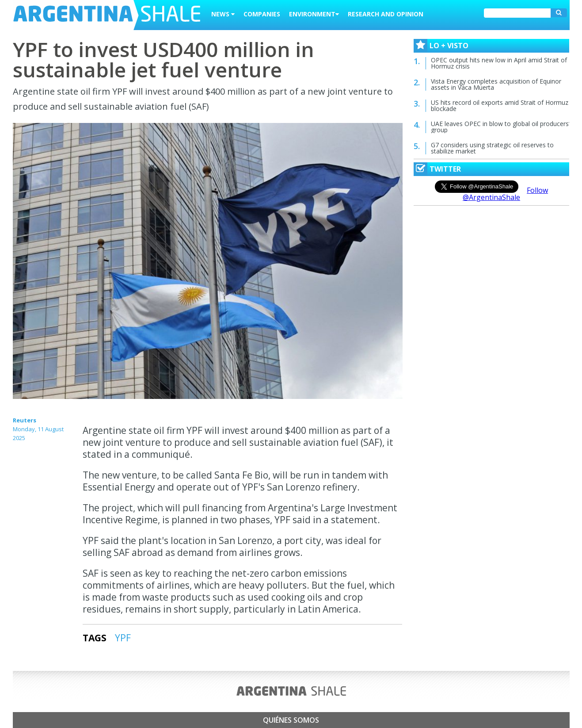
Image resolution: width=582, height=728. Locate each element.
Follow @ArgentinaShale (505, 194)
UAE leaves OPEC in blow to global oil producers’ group (500, 127)
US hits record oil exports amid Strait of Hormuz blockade (500, 105)
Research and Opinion (386, 14)
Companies (262, 14)
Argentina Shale (107, 15)
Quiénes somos (291, 720)
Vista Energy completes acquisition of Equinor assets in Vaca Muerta (496, 84)
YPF (123, 638)
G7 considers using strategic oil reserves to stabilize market (492, 148)
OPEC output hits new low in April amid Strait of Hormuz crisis (499, 63)
